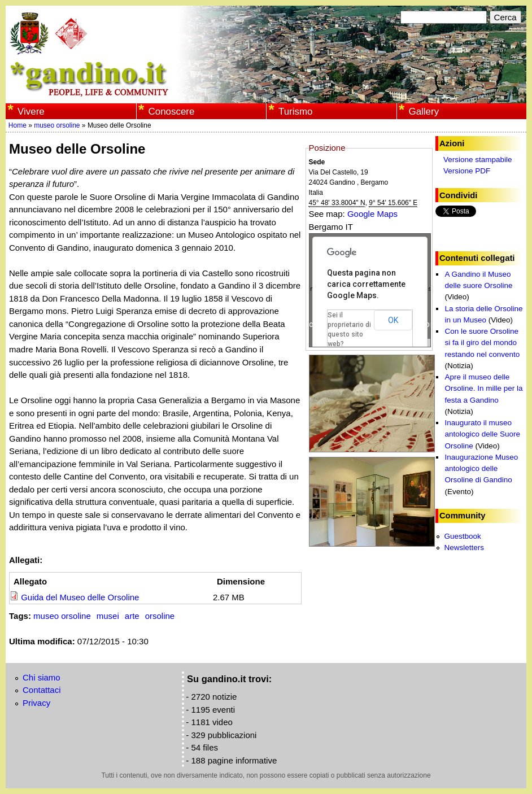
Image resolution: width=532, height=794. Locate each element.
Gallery (424, 112)
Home (18, 125)
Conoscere (171, 112)
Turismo (296, 112)
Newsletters (464, 547)
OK (393, 320)
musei (108, 616)
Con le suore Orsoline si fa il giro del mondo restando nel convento (482, 343)
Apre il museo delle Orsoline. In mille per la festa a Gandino (483, 389)
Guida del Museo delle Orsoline (80, 597)
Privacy (36, 703)
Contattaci (42, 690)
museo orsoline (57, 125)
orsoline (160, 616)
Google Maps (372, 214)
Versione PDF (467, 171)
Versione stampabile (478, 160)
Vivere (31, 112)
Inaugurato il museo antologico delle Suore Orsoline (482, 434)
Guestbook (462, 536)
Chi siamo (42, 677)
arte (132, 616)
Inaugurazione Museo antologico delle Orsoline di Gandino (481, 469)
